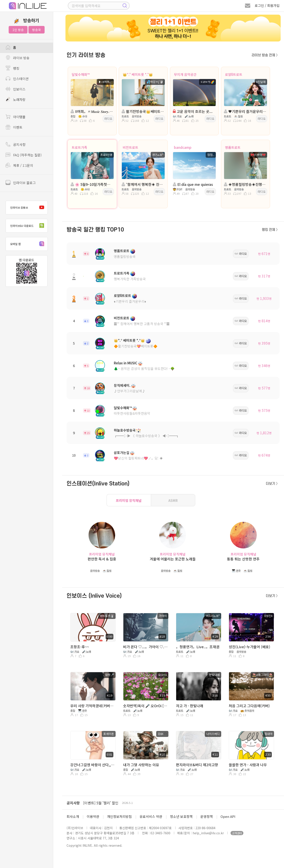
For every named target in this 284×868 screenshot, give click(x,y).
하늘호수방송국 (125, 430)
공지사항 (73, 803)
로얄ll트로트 (234, 74)
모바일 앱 (28, 244)
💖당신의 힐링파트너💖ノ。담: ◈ (138, 458)
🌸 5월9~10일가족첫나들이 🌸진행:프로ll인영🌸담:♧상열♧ (92, 184)
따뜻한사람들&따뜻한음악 (132, 413)
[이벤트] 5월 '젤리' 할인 (101, 803)
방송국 (36, 30)
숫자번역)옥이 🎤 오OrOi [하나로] (145, 706)
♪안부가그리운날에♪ (130, 391)
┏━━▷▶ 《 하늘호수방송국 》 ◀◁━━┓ (146, 436)
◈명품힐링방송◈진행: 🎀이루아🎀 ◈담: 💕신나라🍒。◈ (245, 184)
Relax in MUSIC (126, 363)
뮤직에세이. (122, 385)
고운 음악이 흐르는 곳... (193, 111)
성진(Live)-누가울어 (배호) (249, 647)
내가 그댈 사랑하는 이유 (141, 765)
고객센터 (237, 833)
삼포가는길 (122, 453)
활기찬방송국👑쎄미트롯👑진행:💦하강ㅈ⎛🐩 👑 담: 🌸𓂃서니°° (143, 111)
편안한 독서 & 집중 (102, 559)
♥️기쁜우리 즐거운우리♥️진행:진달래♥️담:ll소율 (245, 111)
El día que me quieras (193, 184)
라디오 (108, 119)
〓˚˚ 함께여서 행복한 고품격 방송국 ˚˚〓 (142, 324)
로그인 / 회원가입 (267, 5)
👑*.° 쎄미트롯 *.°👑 (138, 74)
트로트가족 (79, 147)
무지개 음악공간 (185, 74)
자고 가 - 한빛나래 (190, 706)
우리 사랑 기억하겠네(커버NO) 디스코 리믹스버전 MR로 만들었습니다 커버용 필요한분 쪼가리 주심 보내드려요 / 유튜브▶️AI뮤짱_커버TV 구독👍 (93, 706)
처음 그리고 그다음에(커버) (249, 706)
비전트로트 (130, 147)
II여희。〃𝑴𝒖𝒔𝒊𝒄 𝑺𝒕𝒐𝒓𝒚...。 (92, 111)
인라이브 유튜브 (28, 208)
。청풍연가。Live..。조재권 (198, 647)
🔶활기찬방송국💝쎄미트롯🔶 (136, 346)
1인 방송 (18, 30)
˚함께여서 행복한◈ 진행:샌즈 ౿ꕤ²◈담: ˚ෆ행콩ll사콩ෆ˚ (143, 184)
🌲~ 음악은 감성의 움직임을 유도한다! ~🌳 (144, 368)
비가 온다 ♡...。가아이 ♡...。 (145, 647)
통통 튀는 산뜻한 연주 (243, 559)
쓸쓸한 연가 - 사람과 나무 (248, 765)
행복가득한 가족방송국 (130, 279)
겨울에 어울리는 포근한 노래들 (173, 559)
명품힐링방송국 (125, 256)
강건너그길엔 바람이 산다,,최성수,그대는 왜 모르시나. (93, 765)
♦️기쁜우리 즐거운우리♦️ (130, 301)
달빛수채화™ (81, 74)
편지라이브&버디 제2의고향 (197, 765)
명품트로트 (233, 147)
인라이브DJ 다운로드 (28, 226)
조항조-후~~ (80, 647)
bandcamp (183, 147)
